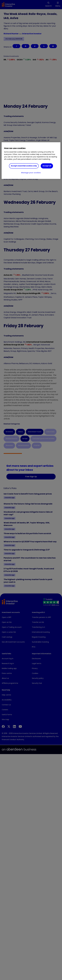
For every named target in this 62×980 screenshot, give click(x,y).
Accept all (47, 166)
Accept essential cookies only (24, 166)
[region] (31, 161)
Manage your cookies (31, 173)
